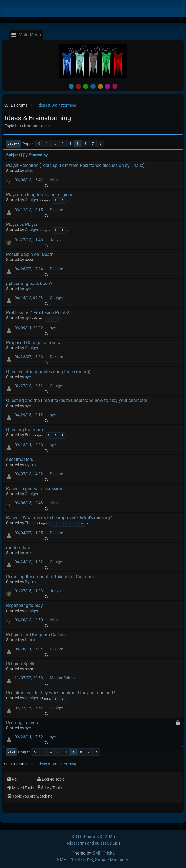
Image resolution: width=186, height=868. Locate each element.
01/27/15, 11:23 (29, 591)
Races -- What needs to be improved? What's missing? (59, 518)
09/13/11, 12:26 (29, 445)
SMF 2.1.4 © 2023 (75, 860)
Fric (28, 435)
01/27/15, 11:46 (29, 240)
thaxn (30, 640)
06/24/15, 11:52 (29, 562)
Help (69, 843)
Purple (108, 86)
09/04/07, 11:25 (29, 533)
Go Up (11, 752)
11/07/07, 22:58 (29, 678)
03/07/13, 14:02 (29, 474)
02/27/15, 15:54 (29, 708)
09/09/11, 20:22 (29, 328)
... (55, 144)
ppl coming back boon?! (30, 284)
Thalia (30, 523)
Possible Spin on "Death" (30, 254)
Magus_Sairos (62, 678)
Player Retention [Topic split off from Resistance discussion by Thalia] (75, 165)
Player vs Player (22, 224)
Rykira (30, 465)
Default (71, 86)
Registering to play (25, 605)
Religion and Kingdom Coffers (36, 635)
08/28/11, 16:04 (29, 649)
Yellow (100, 86)
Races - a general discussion (34, 489)
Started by (38, 155)
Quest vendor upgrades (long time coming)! (49, 372)
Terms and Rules (90, 843)
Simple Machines (112, 860)
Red (78, 86)
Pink (115, 86)
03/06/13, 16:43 (29, 503)
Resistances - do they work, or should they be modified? (61, 693)
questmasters (20, 459)
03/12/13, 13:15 (29, 210)
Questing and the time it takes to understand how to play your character (77, 400)
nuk (28, 553)
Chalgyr (32, 200)
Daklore (56, 210)
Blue (93, 86)
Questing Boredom (25, 430)
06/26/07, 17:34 (29, 269)
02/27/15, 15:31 (29, 386)
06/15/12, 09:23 (29, 298)
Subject (16, 155)
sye (28, 289)
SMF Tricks (104, 853)
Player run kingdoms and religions (40, 195)
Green (86, 86)
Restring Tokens (22, 723)
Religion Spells (21, 664)
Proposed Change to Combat (35, 343)
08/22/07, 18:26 (29, 357)
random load (19, 548)
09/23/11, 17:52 (29, 737)
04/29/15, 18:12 (29, 415)
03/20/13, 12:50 (29, 620)
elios (29, 171)
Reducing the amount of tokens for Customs (50, 577)
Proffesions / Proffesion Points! (38, 313)
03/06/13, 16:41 (29, 180)
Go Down (13, 144)
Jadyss (56, 240)
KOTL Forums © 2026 (93, 837)
